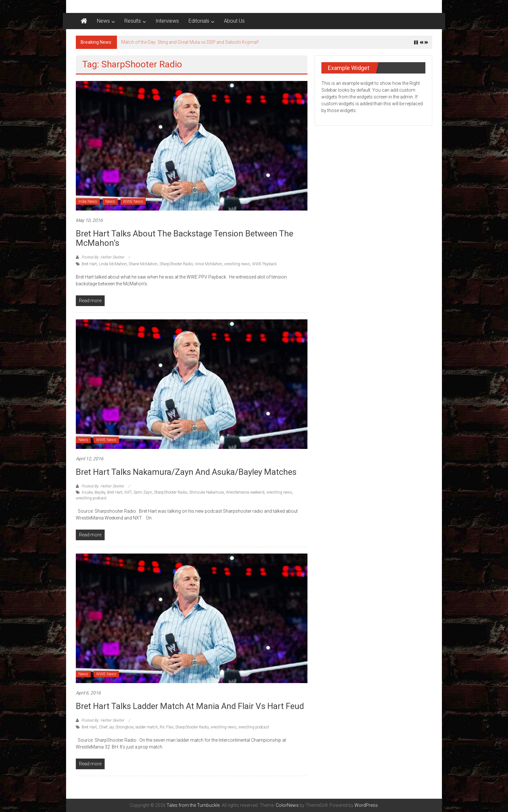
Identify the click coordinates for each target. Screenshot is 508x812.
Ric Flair (167, 727)
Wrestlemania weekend (245, 492)
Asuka (87, 492)
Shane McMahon (143, 264)
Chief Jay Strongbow (116, 727)
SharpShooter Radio (176, 264)
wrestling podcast (91, 498)
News (103, 21)
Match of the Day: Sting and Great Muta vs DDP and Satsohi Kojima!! (190, 42)
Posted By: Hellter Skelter (103, 257)
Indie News (88, 201)
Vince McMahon (208, 264)
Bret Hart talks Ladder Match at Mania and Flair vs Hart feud (190, 706)
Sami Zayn (143, 492)
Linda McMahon (113, 264)
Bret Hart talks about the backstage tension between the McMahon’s (185, 238)
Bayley (100, 492)
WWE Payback (264, 264)
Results (133, 21)
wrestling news (237, 264)
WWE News (133, 201)
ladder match (147, 727)
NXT (128, 492)
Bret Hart (89, 264)
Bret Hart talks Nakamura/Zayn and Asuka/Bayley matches (186, 472)
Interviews (167, 21)
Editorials (199, 21)
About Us (234, 21)
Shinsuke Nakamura (207, 492)
